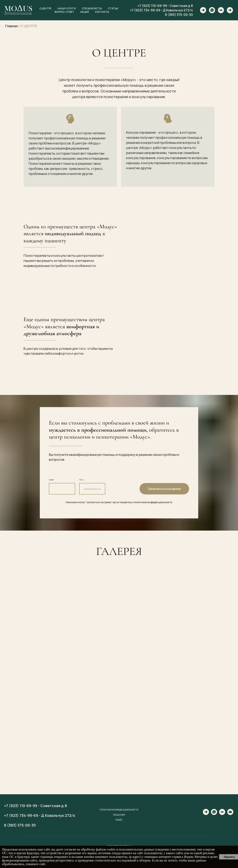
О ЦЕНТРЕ (29, 26)
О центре (45, 8)
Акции (85, 12)
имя (51, 479)
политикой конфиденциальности (153, 502)
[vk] (221, 10)
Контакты (102, 12)
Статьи (113, 8)
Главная (11, 26)
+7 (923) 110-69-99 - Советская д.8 (165, 6)
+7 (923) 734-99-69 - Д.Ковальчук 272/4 (161, 10)
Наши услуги (67, 8)
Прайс (119, 820)
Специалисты (92, 8)
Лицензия (119, 815)
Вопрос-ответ (64, 12)
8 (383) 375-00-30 (179, 15)
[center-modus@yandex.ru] (230, 814)
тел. (82, 479)
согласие (70, 849)
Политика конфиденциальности (119, 810)
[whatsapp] (212, 10)
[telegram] (203, 10)
